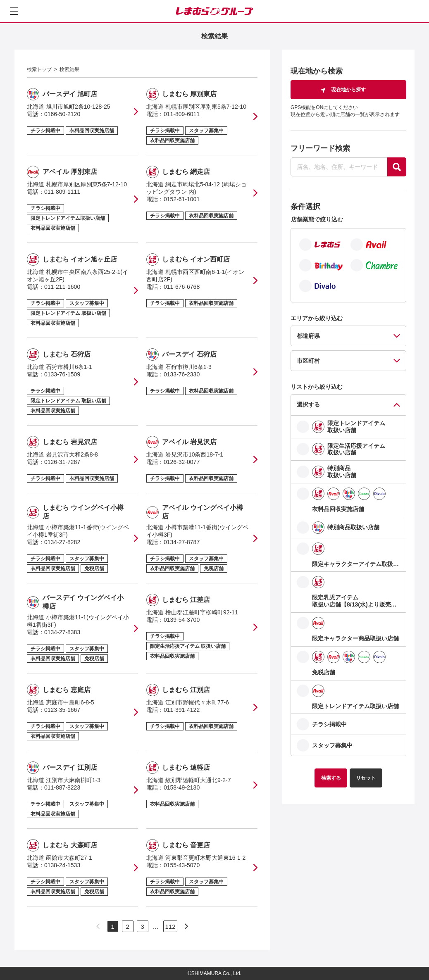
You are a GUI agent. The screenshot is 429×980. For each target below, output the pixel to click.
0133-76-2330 (182, 374)
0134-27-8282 (62, 542)
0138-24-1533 (62, 865)
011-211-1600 (62, 287)
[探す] (397, 167)
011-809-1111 (62, 192)
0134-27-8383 (62, 632)
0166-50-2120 (62, 114)
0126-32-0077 (182, 462)
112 (170, 926)
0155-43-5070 (182, 865)
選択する (308, 404)
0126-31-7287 (62, 462)
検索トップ (39, 69)
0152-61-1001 (182, 199)
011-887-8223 (62, 787)
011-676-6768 (182, 287)
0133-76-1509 (62, 374)
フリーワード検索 (320, 148)
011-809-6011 (182, 114)
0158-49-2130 (182, 787)
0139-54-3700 (182, 620)
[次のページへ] (186, 926)
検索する (331, 778)
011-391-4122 (182, 710)
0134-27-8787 (182, 542)
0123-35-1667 (62, 710)
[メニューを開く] (14, 11)
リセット (366, 778)
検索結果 (69, 69)
